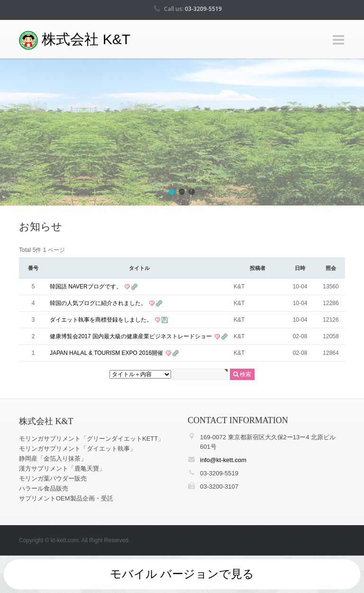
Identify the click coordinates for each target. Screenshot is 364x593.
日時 (300, 268)
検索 (242, 374)
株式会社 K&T (75, 40)
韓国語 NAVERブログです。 (86, 287)
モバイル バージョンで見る (182, 574)
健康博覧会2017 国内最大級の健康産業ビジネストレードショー (132, 336)
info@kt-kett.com (223, 460)
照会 (331, 268)
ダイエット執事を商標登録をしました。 (102, 320)
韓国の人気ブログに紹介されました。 (99, 303)
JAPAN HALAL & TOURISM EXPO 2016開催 (107, 353)
